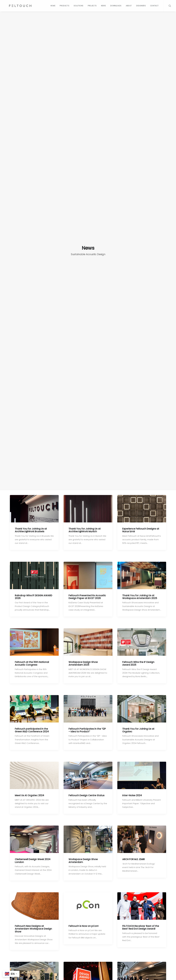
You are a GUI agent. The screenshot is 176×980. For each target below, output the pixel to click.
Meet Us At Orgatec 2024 (29, 793)
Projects (92, 6)
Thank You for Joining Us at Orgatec (138, 729)
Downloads (116, 6)
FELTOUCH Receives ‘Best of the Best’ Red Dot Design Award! (141, 924)
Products (64, 6)
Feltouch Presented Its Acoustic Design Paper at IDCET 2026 (87, 596)
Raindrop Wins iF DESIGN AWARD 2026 (34, 596)
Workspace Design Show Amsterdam (83, 858)
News (103, 6)
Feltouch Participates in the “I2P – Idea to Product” (87, 729)
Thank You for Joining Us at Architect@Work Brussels (31, 530)
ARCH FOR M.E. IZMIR (134, 857)
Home (53, 6)
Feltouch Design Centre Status (86, 793)
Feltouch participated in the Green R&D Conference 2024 (32, 729)
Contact (154, 6)
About (129, 6)
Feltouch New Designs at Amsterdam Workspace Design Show (33, 926)
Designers (141, 6)
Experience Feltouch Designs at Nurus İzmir (141, 530)
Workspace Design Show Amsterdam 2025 (83, 662)
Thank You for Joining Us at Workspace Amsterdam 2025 (140, 596)
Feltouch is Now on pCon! (83, 923)
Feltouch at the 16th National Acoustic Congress (32, 662)
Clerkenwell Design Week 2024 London (33, 858)
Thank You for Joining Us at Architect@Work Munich (85, 530)
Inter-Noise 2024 (132, 793)
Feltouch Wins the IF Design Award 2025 (138, 662)
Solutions (78, 6)
